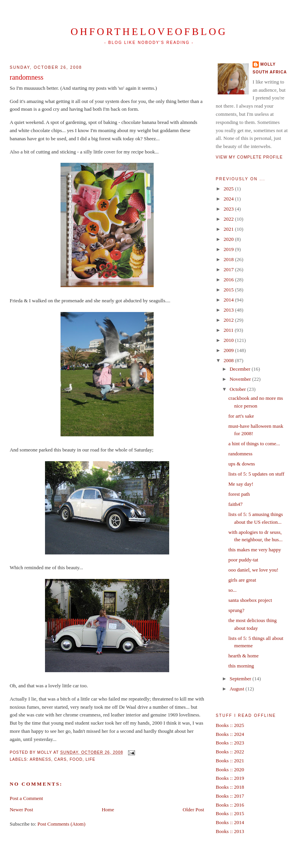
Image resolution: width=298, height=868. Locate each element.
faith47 (236, 504)
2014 (229, 300)
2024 (229, 199)
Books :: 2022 (230, 752)
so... (233, 590)
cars (61, 759)
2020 (229, 239)
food (76, 759)
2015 (229, 290)
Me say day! (241, 484)
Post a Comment (26, 798)
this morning (241, 666)
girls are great (242, 580)
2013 (229, 310)
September (241, 679)
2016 (229, 280)
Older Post (193, 810)
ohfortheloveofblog (149, 32)
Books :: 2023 (230, 743)
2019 (229, 249)
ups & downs (242, 464)
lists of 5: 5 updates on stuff (256, 474)
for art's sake (241, 416)
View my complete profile (249, 157)
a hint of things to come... (254, 444)
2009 (229, 350)
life (90, 759)
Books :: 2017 (230, 796)
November (241, 379)
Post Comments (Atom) (61, 824)
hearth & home (244, 656)
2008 (229, 360)
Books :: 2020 (230, 770)
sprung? (236, 610)
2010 (229, 340)
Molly (268, 64)
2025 (229, 189)
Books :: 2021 (230, 761)
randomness (27, 77)
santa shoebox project (250, 600)
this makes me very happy (255, 550)
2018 (229, 259)
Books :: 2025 (230, 725)
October (238, 389)
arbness (40, 759)
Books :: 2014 (230, 822)
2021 (229, 229)
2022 (229, 219)
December (241, 369)
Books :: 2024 (230, 734)
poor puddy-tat (243, 560)
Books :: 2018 (230, 787)
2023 (229, 209)
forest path (239, 494)
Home (108, 810)
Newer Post (21, 810)
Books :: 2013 (230, 831)
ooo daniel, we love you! (254, 570)
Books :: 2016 (230, 805)
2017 (229, 269)
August (238, 689)
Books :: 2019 (230, 778)
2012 (229, 320)
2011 (229, 330)
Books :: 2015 (230, 813)
